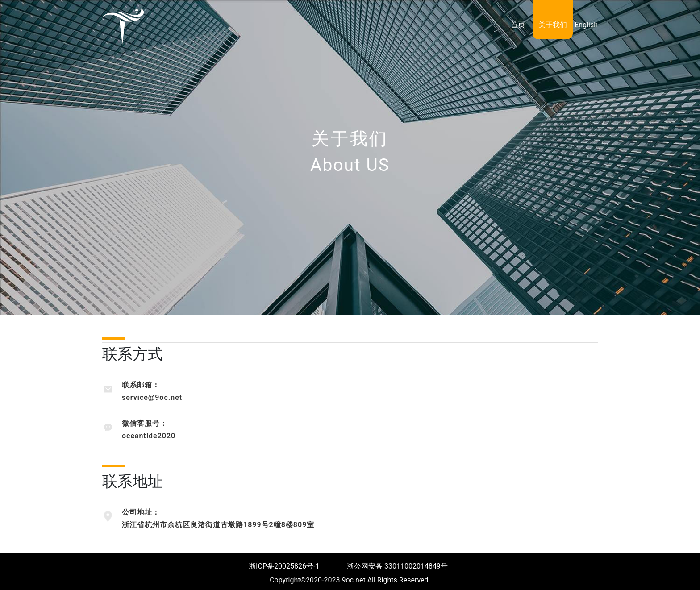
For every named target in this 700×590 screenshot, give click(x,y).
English (586, 25)
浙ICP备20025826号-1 (284, 566)
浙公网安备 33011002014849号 (398, 566)
